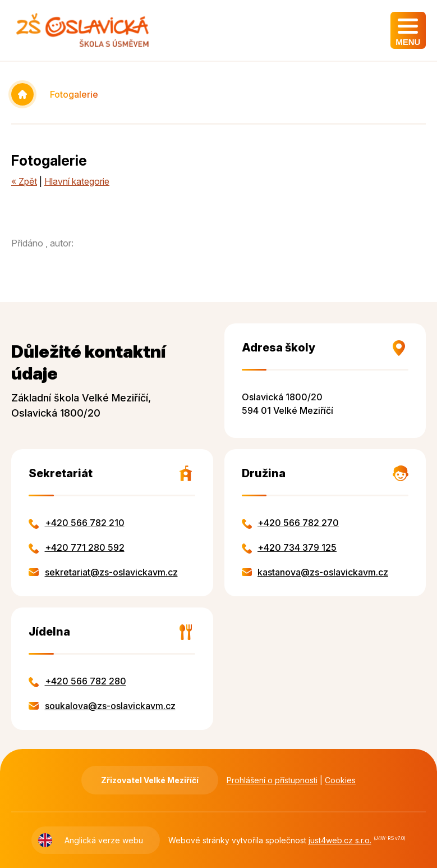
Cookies (340, 780)
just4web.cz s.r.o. (340, 840)
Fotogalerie (74, 94)
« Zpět (24, 181)
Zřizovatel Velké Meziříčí (150, 780)
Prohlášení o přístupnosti (272, 780)
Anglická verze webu (104, 840)
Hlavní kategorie (77, 181)
